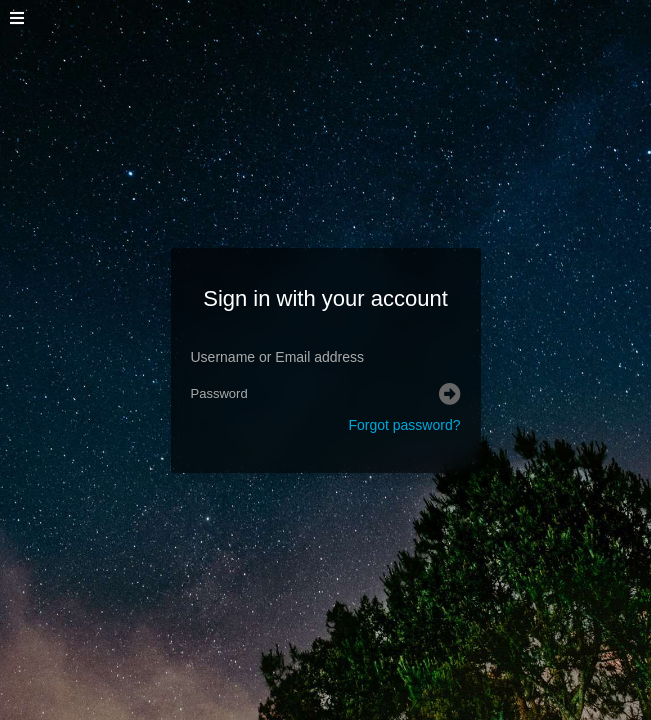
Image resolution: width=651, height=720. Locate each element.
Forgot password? (404, 425)
